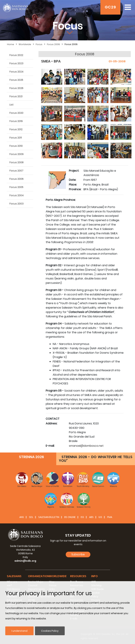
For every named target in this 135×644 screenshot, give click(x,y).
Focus (39, 44)
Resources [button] (78, 576)
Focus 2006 (17, 179)
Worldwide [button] (58, 576)
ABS (91, 517)
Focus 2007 (16, 171)
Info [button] (94, 576)
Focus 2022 (16, 55)
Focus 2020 (16, 113)
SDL (31, 517)
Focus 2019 (16, 121)
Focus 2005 (16, 187)
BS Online (70, 517)
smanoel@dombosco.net (86, 446)
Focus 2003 (17, 204)
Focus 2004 (17, 195)
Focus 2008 (53, 44)
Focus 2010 (16, 146)
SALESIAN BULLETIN (49, 517)
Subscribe (78, 554)
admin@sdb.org (25, 561)
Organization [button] (39, 576)
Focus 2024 (17, 72)
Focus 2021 (16, 96)
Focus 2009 (17, 154)
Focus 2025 (16, 80)
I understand (19, 631)
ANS (22, 517)
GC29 (110, 7)
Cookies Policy (50, 631)
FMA (110, 517)
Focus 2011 (16, 138)
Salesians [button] (14, 576)
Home (11, 44)
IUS (100, 517)
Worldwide (25, 44)
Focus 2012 (16, 129)
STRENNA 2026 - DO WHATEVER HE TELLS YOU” (96, 459)
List (12, 105)
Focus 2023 (16, 63)
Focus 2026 (16, 88)
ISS (82, 517)
